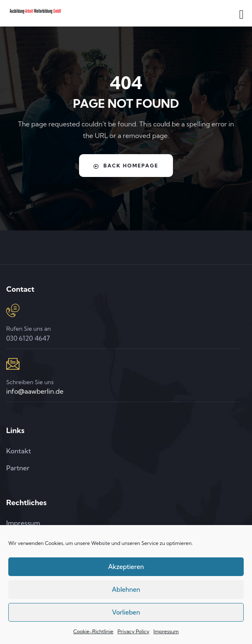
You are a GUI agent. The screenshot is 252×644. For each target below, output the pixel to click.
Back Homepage (126, 166)
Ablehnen (126, 590)
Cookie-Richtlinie (93, 631)
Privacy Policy (133, 631)
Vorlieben (126, 612)
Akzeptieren (126, 567)
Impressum (166, 631)
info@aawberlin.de (35, 391)
